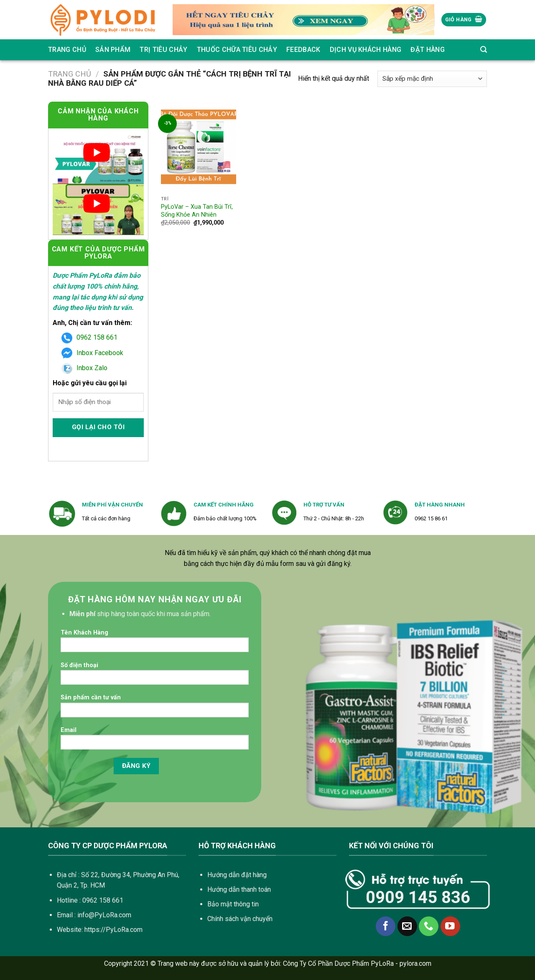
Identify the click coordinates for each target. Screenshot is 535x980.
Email (155, 741)
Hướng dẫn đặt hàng (237, 875)
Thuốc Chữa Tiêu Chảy (237, 50)
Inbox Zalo (84, 368)
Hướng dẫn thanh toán (239, 889)
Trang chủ (67, 50)
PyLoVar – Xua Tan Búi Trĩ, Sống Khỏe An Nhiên (197, 211)
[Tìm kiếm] (484, 50)
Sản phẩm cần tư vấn (155, 708)
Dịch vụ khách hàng (366, 50)
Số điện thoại (155, 676)
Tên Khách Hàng (155, 644)
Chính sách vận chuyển (240, 919)
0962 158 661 (89, 337)
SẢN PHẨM (113, 50)
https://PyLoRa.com (113, 930)
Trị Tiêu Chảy (163, 50)
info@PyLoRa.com (104, 915)
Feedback (303, 50)
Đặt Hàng (428, 50)
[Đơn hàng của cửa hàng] (432, 79)
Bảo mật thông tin (233, 904)
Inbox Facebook (92, 353)
